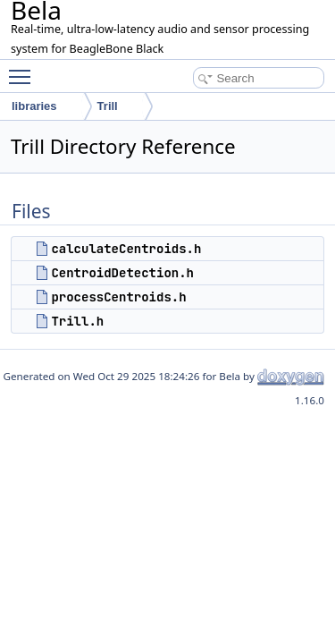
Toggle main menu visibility (24, 69)
